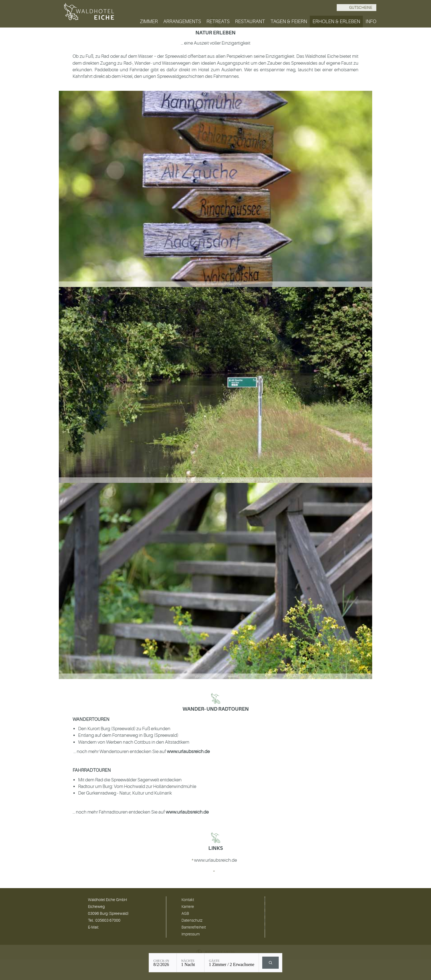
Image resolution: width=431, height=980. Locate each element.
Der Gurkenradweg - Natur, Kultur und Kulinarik (125, 793)
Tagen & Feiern (289, 21)
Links (216, 848)
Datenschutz (192, 920)
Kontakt (188, 900)
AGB (185, 913)
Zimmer (149, 21)
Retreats (218, 21)
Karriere (188, 907)
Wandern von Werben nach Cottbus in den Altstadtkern (134, 742)
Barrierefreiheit (194, 927)
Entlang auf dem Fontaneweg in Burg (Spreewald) (128, 735)
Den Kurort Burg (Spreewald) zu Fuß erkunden (124, 729)
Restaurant (250, 21)
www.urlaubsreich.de (188, 752)
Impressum (191, 934)
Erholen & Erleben (336, 21)
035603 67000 (108, 920)
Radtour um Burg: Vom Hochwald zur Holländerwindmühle (137, 786)
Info (371, 21)
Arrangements (182, 21)
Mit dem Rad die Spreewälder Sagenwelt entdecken (130, 780)
